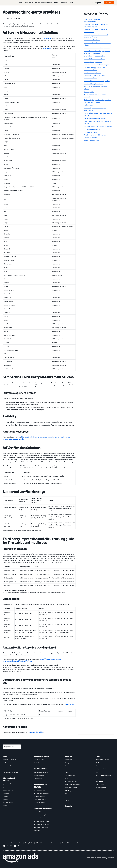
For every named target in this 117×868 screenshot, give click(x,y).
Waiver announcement (91, 140)
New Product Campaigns (41, 827)
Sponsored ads (7, 784)
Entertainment (69, 769)
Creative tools (38, 778)
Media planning (38, 763)
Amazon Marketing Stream (42, 793)
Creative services (39, 775)
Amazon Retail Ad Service (41, 824)
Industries (69, 756)
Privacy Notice (29, 843)
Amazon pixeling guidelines (93, 62)
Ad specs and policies (102, 769)
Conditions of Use (16, 843)
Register (109, 3)
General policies (89, 92)
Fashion (67, 772)
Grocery (67, 778)
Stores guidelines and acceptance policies (98, 126)
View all (5, 806)
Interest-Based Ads (42, 843)
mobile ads (70, 704)
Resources (99, 766)
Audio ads (6, 799)
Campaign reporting (40, 796)
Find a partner (100, 784)
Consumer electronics (71, 766)
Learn (71, 3)
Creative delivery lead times (93, 84)
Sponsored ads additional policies (95, 118)
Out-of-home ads (8, 802)
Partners (64, 3)
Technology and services (43, 808)
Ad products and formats (9, 779)
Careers (79, 843)
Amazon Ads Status (68, 843)
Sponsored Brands (8, 790)
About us (5, 843)
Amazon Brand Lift (39, 790)
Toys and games (70, 797)
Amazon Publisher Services (42, 821)
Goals (20, 3)
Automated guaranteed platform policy (97, 65)
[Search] (92, 3)
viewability (47, 48)
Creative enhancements (41, 772)
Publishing (68, 791)
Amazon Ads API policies (92, 40)
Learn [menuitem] (98, 756)
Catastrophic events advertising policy (97, 81)
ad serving (47, 38)
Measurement (47, 3)
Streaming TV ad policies (92, 129)
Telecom (67, 794)
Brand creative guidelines (92, 73)
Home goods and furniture (73, 784)
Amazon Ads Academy (103, 760)
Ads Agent (37, 830)
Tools (56, 3)
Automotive (68, 760)
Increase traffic (7, 766)
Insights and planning (42, 756)
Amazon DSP (38, 812)
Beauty (67, 763)
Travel (67, 800)
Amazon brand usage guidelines (94, 56)
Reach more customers (9, 763)
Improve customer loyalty (10, 772)
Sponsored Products (9, 787)
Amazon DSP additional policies (94, 59)
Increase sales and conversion (11, 769)
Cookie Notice (55, 843)
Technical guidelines (90, 132)
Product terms (88, 105)
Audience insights (39, 760)
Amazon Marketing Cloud (41, 815)
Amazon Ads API (39, 818)
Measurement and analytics (41, 786)
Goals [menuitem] (5, 756)
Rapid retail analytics (40, 802)
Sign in (98, 3)
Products (27, 3)
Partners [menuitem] (99, 781)
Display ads (6, 793)
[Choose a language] (12, 747)
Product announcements (103, 763)
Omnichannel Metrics (40, 799)
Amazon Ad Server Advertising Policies (97, 48)
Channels (36, 3)
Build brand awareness (9, 760)
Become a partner (101, 788)
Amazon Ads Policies (36, 732)
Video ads (6, 796)
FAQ (97, 772)
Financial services (70, 775)
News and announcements (104, 775)
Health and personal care (72, 781)
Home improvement (71, 788)
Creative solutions (41, 769)
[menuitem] (12, 793)
